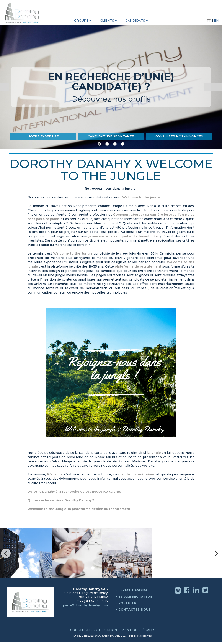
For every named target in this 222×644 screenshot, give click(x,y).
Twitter (206, 593)
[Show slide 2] (107, 144)
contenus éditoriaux (138, 474)
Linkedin (197, 593)
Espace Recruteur (135, 597)
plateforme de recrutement (138, 266)
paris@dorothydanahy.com (85, 605)
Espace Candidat (134, 590)
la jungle (154, 453)
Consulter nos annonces (179, 136)
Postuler (127, 603)
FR (209, 21)
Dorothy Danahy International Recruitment (24, 13)
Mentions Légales (138, 630)
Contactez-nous (135, 610)
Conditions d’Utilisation (94, 630)
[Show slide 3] (115, 144)
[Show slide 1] (99, 144)
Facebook (187, 593)
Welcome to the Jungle (73, 253)
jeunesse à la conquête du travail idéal (123, 236)
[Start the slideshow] (209, 87)
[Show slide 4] (123, 144)
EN (216, 21)
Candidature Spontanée (111, 136)
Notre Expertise (43, 136)
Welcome (55, 474)
